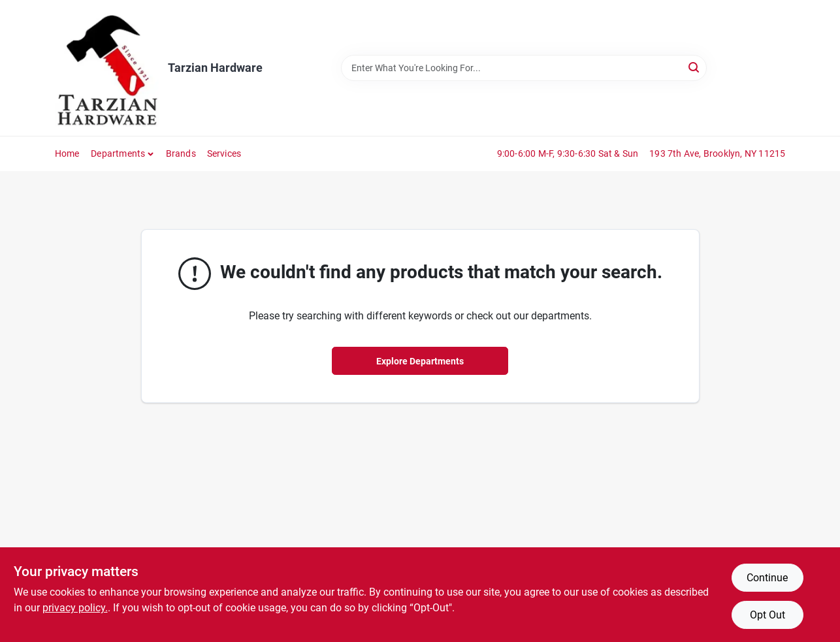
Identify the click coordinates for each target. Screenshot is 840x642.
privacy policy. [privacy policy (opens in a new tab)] (75, 608)
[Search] (695, 67)
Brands (181, 153)
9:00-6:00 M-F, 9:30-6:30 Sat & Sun (568, 153)
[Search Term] (524, 68)
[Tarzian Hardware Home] (107, 68)
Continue (767, 578)
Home (67, 153)
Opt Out (767, 615)
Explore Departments (420, 361)
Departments (118, 153)
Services (224, 153)
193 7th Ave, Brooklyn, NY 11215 (717, 153)
